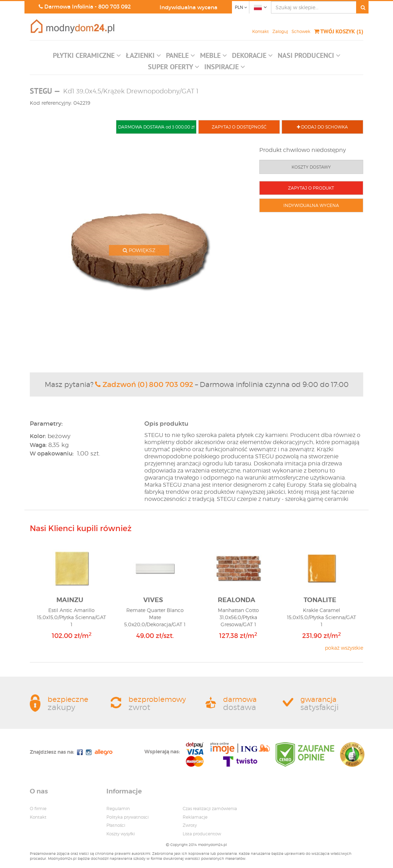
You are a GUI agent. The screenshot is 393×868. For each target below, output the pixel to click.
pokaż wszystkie (344, 648)
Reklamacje (195, 817)
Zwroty (190, 825)
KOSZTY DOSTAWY (311, 167)
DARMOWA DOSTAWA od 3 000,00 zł (156, 127)
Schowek (301, 31)
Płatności (116, 825)
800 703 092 (115, 7)
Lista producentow (202, 834)
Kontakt (261, 31)
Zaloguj (280, 31)
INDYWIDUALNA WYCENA (311, 205)
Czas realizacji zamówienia (210, 809)
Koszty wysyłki (121, 834)
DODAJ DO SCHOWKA (322, 127)
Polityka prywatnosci (128, 817)
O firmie (38, 809)
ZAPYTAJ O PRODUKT (311, 188)
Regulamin (118, 809)
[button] (87, 57)
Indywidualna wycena (189, 7)
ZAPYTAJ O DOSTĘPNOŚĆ (239, 127)
